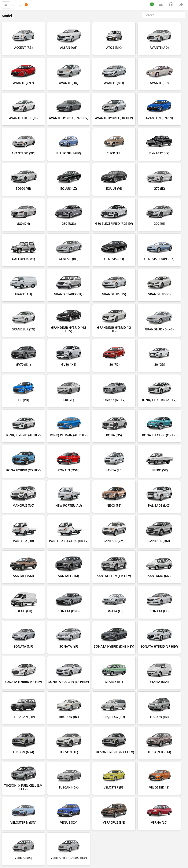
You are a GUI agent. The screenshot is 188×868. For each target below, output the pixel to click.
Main (19, 5)
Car (34, 5)
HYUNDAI (49, 5)
